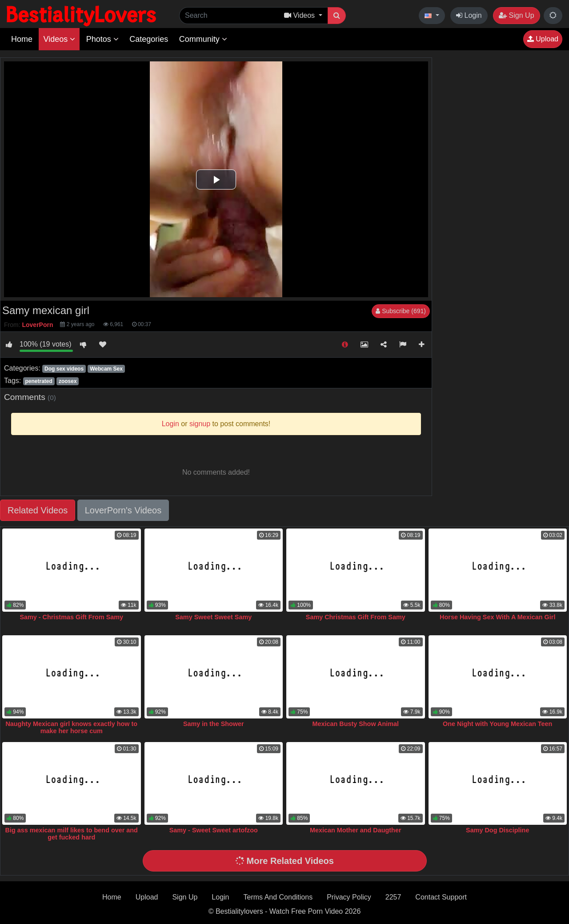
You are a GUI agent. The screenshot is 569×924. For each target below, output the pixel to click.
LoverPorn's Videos (123, 510)
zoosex (68, 381)
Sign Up (516, 15)
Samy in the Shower (214, 724)
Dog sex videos (64, 369)
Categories (149, 39)
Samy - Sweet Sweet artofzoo (214, 830)
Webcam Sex (106, 369)
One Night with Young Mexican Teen (497, 724)
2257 (393, 897)
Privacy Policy (349, 897)
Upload (543, 39)
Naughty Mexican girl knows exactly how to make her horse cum (71, 727)
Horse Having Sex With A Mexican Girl (497, 617)
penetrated (38, 381)
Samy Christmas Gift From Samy (356, 617)
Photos (102, 39)
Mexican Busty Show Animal (355, 724)
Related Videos (38, 510)
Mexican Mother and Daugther (356, 830)
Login (469, 15)
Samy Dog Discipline (497, 830)
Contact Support (441, 897)
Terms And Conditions (278, 897)
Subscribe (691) (401, 311)
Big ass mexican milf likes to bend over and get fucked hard (72, 834)
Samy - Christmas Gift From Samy (71, 617)
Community (203, 39)
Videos (59, 39)
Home (22, 39)
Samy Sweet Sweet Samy (213, 617)
